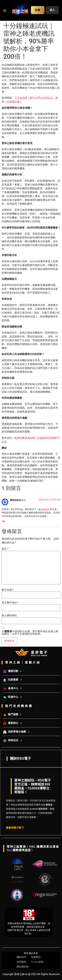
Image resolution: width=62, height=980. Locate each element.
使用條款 (21, 962)
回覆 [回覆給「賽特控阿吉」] (3, 521)
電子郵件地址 (10, 603)
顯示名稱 (8, 590)
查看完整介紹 (15, 827)
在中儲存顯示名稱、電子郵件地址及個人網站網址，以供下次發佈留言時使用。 (30, 633)
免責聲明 (36, 957)
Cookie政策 (37, 962)
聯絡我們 (21, 957)
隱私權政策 (23, 967)
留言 (5, 549)
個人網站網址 (9, 615)
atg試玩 (45, 509)
